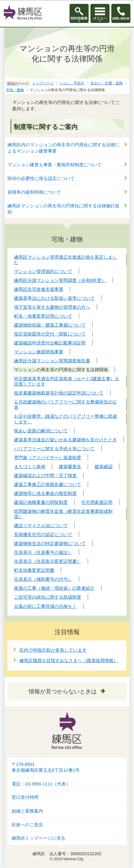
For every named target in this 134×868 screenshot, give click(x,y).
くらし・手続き (72, 83)
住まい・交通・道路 (107, 83)
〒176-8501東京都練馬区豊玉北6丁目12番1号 (46, 767)
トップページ (43, 83)
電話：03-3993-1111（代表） (41, 784)
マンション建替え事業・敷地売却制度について (54, 165)
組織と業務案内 (27, 811)
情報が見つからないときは (63, 691)
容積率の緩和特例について (34, 192)
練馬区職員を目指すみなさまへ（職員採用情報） (69, 660)
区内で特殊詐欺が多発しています (53, 650)
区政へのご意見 (27, 825)
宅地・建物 (15, 90)
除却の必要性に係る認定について (41, 178)
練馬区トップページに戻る (38, 838)
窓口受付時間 (25, 797)
